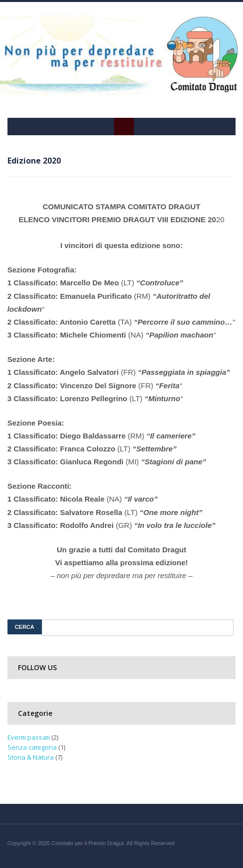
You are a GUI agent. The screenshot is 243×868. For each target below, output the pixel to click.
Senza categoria (32, 747)
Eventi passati (29, 737)
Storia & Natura (31, 757)
